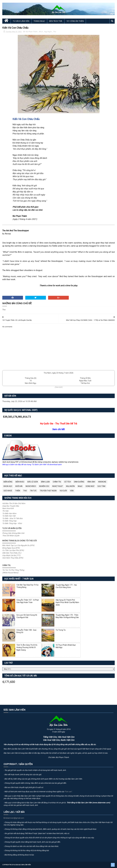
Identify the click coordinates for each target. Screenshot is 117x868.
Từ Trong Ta (61, 630)
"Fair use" (68, 792)
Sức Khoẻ (8, 491)
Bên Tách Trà (56, 21)
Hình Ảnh (91, 482)
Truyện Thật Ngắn (48, 491)
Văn (72, 491)
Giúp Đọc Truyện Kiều (11, 506)
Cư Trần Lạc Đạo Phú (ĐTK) (13, 550)
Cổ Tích (67, 482)
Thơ (55, 32)
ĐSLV (41, 32)
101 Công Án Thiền (75, 21)
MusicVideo (31, 486)
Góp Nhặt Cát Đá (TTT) (11, 555)
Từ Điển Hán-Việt (9, 516)
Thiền (18, 491)
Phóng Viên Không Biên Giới (13, 533)
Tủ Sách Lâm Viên (21, 21)
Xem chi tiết (58, 429)
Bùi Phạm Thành (32, 32)
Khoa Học (8, 486)
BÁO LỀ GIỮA (33, 482)
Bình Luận (45, 482)
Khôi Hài (19, 486)
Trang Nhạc (39, 21)
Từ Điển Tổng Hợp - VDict (12, 523)
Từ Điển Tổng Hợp (9, 521)
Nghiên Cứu (44, 486)
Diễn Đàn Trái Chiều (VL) (12, 553)
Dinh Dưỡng (79, 482)
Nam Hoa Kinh (8, 508)
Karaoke (102, 482)
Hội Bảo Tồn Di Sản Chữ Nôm (14, 503)
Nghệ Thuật (58, 486)
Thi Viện (5, 511)
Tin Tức (33, 491)
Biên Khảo (20, 482)
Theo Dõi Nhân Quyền (11, 536)
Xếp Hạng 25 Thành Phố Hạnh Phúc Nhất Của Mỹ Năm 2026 (67, 602)
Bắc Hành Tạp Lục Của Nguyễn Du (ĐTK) (18, 545)
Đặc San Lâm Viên (25, 865)
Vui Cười (63, 491)
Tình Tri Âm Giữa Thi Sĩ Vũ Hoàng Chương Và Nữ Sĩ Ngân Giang (27, 647)
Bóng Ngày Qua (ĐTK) (11, 548)
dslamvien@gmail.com (14, 818)
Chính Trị (57, 482)
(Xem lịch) (59, 387)
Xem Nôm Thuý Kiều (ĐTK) (13, 558)
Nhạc (80, 486)
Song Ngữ (90, 486)
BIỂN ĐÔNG (8, 482)
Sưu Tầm (101, 486)
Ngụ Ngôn (48, 32)
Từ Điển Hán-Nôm (9, 513)
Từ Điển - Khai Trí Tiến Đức (13, 518)
